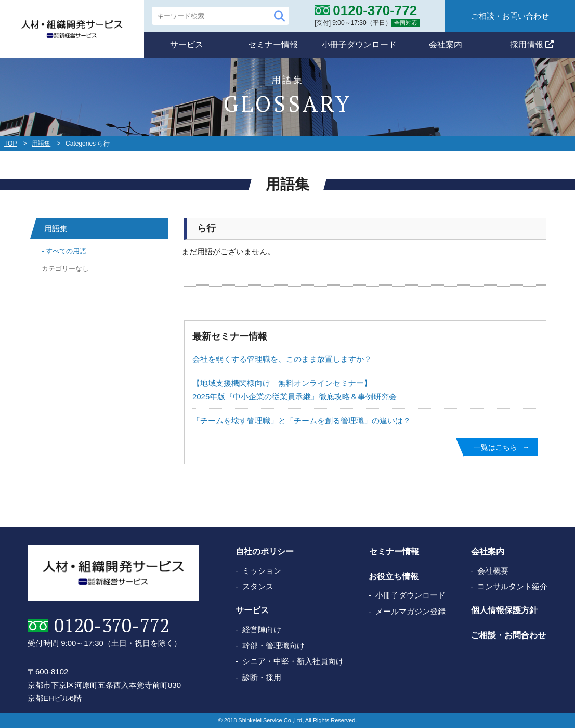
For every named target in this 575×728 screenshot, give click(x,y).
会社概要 (493, 571)
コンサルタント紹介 (512, 586)
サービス (187, 44)
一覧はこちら (495, 447)
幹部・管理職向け (273, 646)
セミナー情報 (273, 44)
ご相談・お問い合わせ (510, 16)
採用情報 (532, 44)
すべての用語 (66, 251)
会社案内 (446, 44)
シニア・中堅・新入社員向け (293, 661)
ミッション (262, 571)
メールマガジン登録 (410, 611)
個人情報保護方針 (504, 611)
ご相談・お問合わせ (508, 635)
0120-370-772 (111, 626)
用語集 (41, 144)
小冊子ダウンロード (359, 44)
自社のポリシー (265, 552)
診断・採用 (262, 677)
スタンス (258, 586)
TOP (10, 144)
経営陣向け (262, 629)
